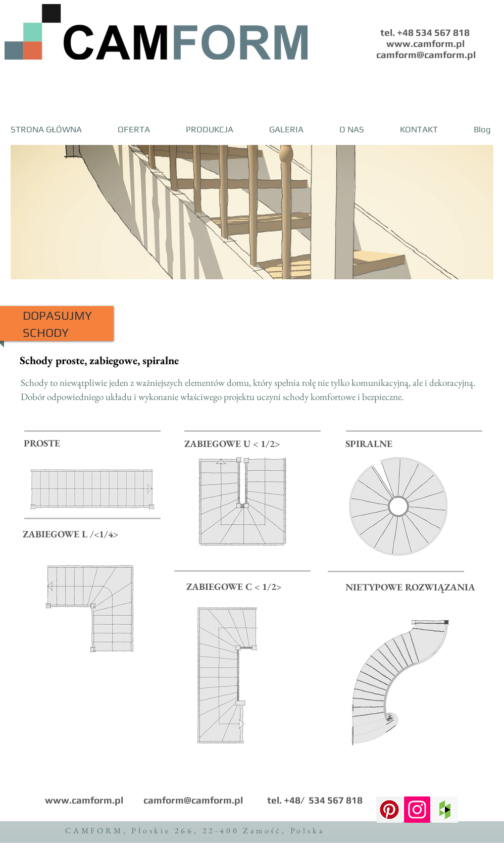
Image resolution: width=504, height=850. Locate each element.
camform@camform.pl (193, 800)
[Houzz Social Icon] (445, 810)
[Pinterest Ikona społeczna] (389, 810)
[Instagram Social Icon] (417, 810)
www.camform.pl (84, 800)
